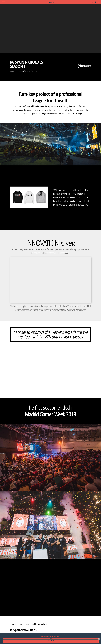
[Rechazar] (99, 639)
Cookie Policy (51, 642)
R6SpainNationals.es (23, 630)
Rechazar (51, 640)
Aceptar (51, 639)
